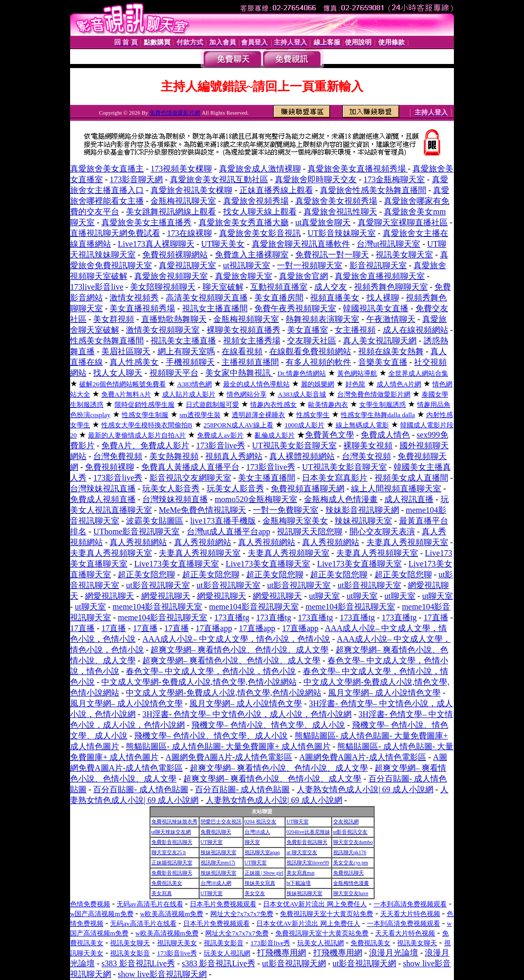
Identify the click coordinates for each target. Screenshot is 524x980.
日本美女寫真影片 (335, 478)
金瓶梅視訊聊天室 (183, 201)
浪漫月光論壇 (394, 953)
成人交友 (331, 287)
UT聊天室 (298, 822)
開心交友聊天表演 (382, 531)
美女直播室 (308, 330)
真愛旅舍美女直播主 (107, 169)
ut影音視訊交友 (351, 832)
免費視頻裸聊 (110, 467)
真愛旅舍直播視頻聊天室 (380, 276)
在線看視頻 (242, 351)
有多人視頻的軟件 (318, 362)
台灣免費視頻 (118, 456)
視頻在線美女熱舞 (391, 351)
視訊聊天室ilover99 (308, 863)
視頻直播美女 (335, 298)
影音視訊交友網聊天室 (190, 478)
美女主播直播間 (267, 478)
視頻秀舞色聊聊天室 (391, 287)
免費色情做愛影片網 (175, 113)
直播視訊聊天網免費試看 (115, 233)
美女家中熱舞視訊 (239, 373)
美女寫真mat (301, 873)
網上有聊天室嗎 (186, 351)
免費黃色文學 (330, 435)
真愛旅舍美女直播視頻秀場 (358, 169)
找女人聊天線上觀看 (260, 212)
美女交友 (255, 893)
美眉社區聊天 (126, 351)
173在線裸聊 (189, 233)
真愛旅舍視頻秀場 (256, 201)
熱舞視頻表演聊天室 (322, 319)
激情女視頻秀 (134, 298)
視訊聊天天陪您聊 (310, 531)
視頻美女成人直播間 (411, 478)
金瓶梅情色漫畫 (351, 883)
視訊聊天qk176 (350, 852)
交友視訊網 (346, 822)
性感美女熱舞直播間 (107, 341)
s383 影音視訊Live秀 (138, 963)
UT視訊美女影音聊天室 (294, 445)
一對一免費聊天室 (286, 510)
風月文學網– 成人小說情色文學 (384, 693)
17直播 (436, 617)
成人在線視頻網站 (416, 330)
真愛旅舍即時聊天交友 (316, 179)
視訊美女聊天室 (404, 255)
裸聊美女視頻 (368, 445)
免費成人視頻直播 (103, 499)
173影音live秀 (221, 445)
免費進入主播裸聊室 (252, 255)
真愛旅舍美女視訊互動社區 (219, 179)
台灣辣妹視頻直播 (175, 499)
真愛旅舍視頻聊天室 (171, 276)
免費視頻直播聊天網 (308, 488)
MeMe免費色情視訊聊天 (202, 510)
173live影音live (97, 287)
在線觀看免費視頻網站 (310, 351)
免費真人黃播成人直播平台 (190, 467)
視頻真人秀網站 (234, 456)
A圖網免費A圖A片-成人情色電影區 (229, 757)
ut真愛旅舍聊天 (323, 222)
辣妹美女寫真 (260, 883)
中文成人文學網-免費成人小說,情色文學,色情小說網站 (199, 682)
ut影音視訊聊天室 (158, 585)
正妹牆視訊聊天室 (172, 863)
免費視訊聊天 (216, 832)
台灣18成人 (257, 832)
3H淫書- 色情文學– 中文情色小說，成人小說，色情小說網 (247, 714)
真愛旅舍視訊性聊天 (340, 212)
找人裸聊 (383, 298)
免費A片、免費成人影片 (145, 445)
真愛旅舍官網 (303, 276)
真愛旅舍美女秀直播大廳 (244, 222)
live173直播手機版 (223, 521)
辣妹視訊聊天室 (363, 521)
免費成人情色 (385, 435)
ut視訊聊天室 (247, 265)
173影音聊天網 (136, 179)
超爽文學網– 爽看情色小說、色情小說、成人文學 (239, 650)
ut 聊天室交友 (302, 852)
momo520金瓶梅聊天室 (256, 499)
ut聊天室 (324, 596)
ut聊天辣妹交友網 (171, 832)
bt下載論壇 (299, 883)
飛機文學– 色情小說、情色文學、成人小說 (268, 725)
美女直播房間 (279, 298)
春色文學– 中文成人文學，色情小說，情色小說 (211, 671)
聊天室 (252, 842)
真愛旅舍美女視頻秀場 (336, 201)
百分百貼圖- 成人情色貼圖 (140, 789)
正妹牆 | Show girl (264, 873)
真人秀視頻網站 (138, 542)
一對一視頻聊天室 (310, 265)
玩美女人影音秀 (171, 488)
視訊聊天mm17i (218, 863)
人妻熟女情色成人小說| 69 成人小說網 (365, 789)
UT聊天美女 (223, 244)
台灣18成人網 (216, 883)
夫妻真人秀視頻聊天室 (407, 542)
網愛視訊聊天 (110, 596)
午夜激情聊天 (391, 319)
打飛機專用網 (281, 953)
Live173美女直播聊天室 (176, 564)
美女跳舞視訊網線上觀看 (171, 212)
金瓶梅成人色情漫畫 (341, 499)
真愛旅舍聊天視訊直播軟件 (301, 244)
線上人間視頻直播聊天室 (396, 488)
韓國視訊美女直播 (376, 308)
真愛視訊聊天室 (187, 265)
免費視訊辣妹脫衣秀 (174, 822)
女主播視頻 (355, 330)
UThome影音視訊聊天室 (136, 531)
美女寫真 (162, 893)
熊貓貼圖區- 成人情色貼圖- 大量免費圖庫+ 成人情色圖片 (228, 746)
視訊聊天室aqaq (262, 852)
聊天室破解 (223, 287)
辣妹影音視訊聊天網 (362, 510)
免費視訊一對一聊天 (332, 255)
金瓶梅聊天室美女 (295, 521)
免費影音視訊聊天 (172, 842)
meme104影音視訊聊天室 (157, 607)
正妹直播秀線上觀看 (276, 190)
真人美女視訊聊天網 (380, 341)
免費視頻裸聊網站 (175, 255)
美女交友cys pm (351, 863)
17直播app (214, 628)
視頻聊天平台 (174, 373)
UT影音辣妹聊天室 (342, 233)
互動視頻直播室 (279, 287)
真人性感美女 (134, 362)
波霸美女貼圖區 (155, 521)
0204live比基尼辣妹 (308, 832)
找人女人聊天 (118, 373)
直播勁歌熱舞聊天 (174, 319)
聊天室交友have (351, 893)
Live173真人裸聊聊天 (156, 244)
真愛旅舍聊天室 (244, 276)
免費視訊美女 (167, 883)
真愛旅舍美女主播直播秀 (146, 222)
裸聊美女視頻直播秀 (244, 330)
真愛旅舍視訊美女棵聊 (191, 190)
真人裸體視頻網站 (302, 456)
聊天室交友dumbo (353, 842)
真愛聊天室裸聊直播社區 (403, 222)
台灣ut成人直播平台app (229, 531)
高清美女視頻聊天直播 (207, 298)
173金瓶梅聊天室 (394, 179)
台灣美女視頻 (366, 456)
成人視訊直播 (409, 499)
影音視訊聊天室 (378, 265)
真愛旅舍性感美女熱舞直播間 (373, 190)
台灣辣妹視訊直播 (103, 488)
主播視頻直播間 (250, 362)
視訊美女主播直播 (183, 341)
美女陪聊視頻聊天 (163, 287)
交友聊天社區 (312, 341)
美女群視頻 (114, 319)
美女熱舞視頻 (174, 456)
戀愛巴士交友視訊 (221, 822)
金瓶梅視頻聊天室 (246, 319)
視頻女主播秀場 (252, 341)
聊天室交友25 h (169, 852)
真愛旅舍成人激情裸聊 (260, 169)
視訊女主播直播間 (215, 308)
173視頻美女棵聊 (181, 169)
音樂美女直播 (383, 362)
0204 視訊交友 (261, 822)
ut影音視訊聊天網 (294, 963)
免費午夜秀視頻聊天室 (295, 308)
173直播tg (232, 617)
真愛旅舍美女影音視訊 (260, 233)
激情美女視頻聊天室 (163, 330)
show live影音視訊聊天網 (162, 974)
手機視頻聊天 (190, 362)
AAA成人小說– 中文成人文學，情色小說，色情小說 (236, 639)
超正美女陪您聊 (146, 574)
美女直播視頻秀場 (142, 308)
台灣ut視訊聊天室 (388, 244)
